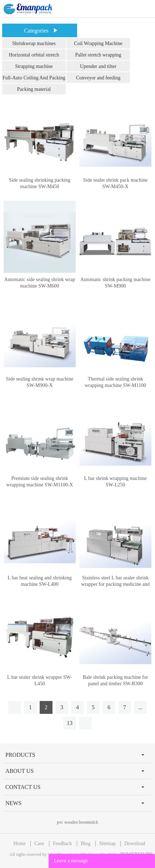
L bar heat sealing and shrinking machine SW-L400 (39, 581)
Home (19, 844)
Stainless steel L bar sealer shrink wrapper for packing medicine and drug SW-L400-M (115, 584)
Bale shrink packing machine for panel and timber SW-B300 (116, 680)
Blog (86, 844)
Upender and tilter (98, 66)
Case (39, 844)
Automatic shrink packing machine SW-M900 (115, 283)
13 (70, 723)
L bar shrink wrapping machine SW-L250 (115, 482)
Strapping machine (34, 66)
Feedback (62, 844)
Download (135, 844)
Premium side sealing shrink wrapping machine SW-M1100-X (40, 482)
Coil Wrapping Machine (98, 43)
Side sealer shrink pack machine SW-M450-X (115, 183)
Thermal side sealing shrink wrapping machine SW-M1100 (115, 382)
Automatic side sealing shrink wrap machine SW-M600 (40, 283)
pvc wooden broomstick (77, 822)
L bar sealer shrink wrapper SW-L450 (40, 680)
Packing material (34, 89)
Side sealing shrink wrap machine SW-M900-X (40, 382)
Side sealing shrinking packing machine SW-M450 (40, 183)
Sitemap (107, 844)
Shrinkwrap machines (34, 43)
